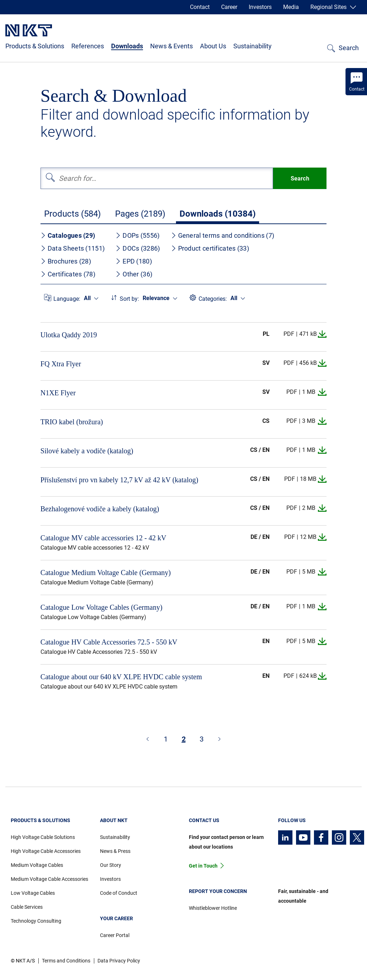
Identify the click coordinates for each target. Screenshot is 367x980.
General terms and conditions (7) (223, 235)
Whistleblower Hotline (213, 908)
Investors (260, 7)
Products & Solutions (35, 46)
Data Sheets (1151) (73, 248)
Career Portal (115, 935)
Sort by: (129, 299)
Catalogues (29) (68, 235)
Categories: (213, 299)
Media (291, 7)
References (88, 46)
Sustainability (252, 46)
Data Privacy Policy (119, 961)
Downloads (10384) (218, 214)
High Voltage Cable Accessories (46, 851)
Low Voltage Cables (33, 893)
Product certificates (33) (210, 248)
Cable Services (27, 907)
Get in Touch (203, 866)
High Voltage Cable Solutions (43, 837)
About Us (213, 46)
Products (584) (72, 214)
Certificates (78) (68, 274)
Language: (67, 299)
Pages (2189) (140, 214)
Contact (200, 7)
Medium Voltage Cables (37, 865)
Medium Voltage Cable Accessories (49, 879)
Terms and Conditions (66, 961)
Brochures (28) (66, 261)
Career (229, 7)
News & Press (115, 851)
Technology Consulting (36, 921)
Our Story (111, 865)
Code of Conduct (119, 893)
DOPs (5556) (137, 235)
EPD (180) (134, 261)
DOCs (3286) (138, 248)
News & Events (171, 46)
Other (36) (134, 274)
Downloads (127, 46)
